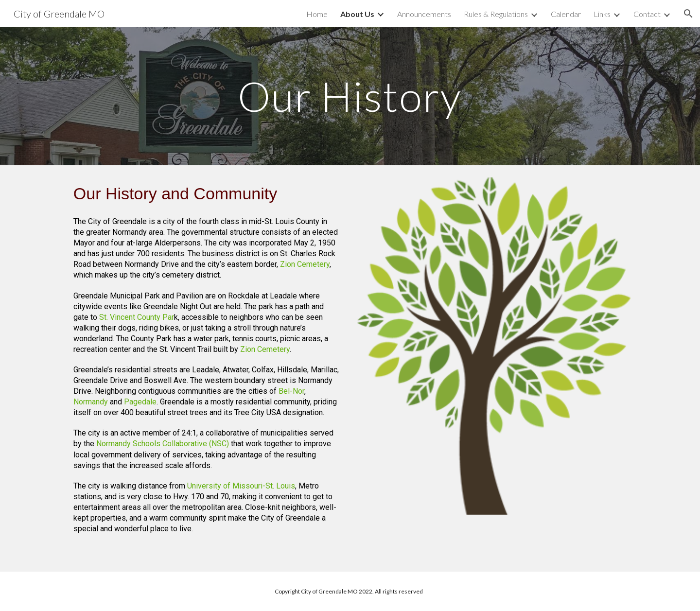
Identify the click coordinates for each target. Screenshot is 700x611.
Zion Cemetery (305, 264)
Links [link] (602, 14)
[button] (688, 14)
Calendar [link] (566, 14)
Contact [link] (647, 14)
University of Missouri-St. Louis (241, 486)
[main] (350, 96)
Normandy (91, 402)
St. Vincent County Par (137, 317)
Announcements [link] (424, 14)
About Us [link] (357, 14)
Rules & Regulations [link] (496, 14)
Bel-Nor (291, 391)
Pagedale (140, 402)
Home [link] (317, 14)
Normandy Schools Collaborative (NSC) (163, 444)
